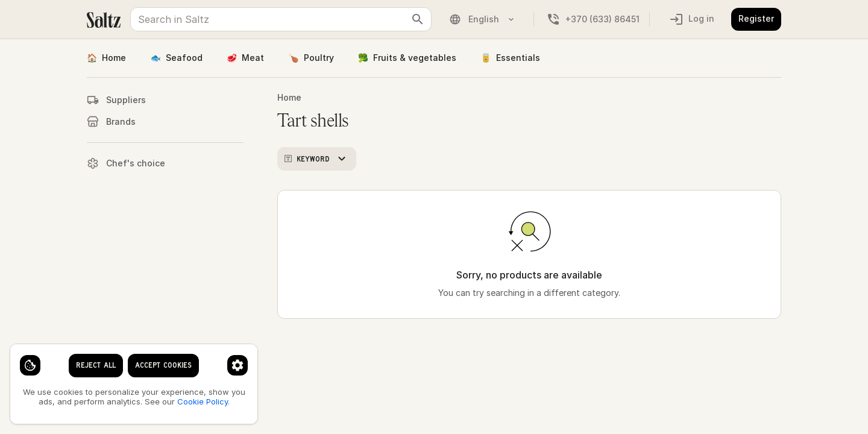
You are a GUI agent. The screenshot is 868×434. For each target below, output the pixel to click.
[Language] (492, 19)
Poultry (311, 58)
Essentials (510, 58)
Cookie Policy (203, 401)
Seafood (176, 58)
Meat (245, 58)
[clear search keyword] (418, 19)
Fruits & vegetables (407, 58)
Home (106, 58)
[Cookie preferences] (237, 365)
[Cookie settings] (30, 365)
